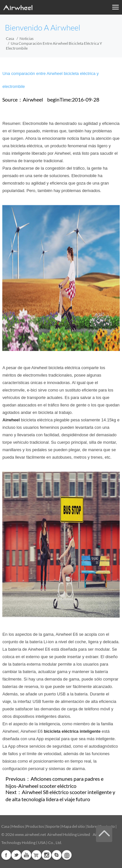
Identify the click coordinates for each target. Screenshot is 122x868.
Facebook (6, 855)
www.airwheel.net (30, 834)
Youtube (26, 855)
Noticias (27, 38)
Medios (18, 826)
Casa (10, 38)
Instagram (47, 855)
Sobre (92, 826)
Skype (57, 855)
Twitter (16, 855)
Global (67, 855)
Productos (35, 826)
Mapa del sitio (73, 826)
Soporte (53, 826)
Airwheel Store (36, 855)
